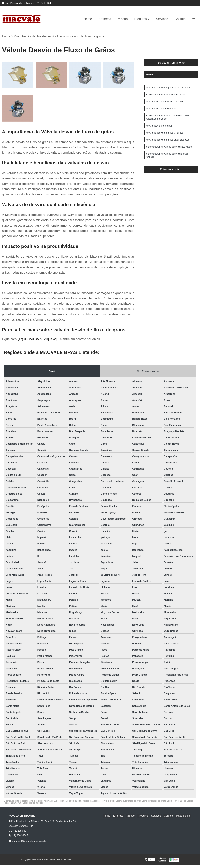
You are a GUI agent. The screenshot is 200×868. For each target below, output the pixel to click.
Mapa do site (184, 816)
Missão (123, 19)
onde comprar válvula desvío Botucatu (165, 96)
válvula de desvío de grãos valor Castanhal (168, 88)
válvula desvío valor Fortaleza (161, 110)
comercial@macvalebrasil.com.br (28, 841)
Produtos (141, 19)
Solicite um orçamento (171, 63)
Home (88, 19)
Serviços (162, 19)
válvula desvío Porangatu (159, 129)
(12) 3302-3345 (29, 339)
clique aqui (52, 339)
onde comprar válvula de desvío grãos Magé (169, 151)
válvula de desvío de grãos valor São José (167, 144)
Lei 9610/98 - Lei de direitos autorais (27, 803)
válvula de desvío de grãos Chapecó (164, 136)
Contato (180, 19)
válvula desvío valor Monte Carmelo (164, 103)
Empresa (105, 19)
